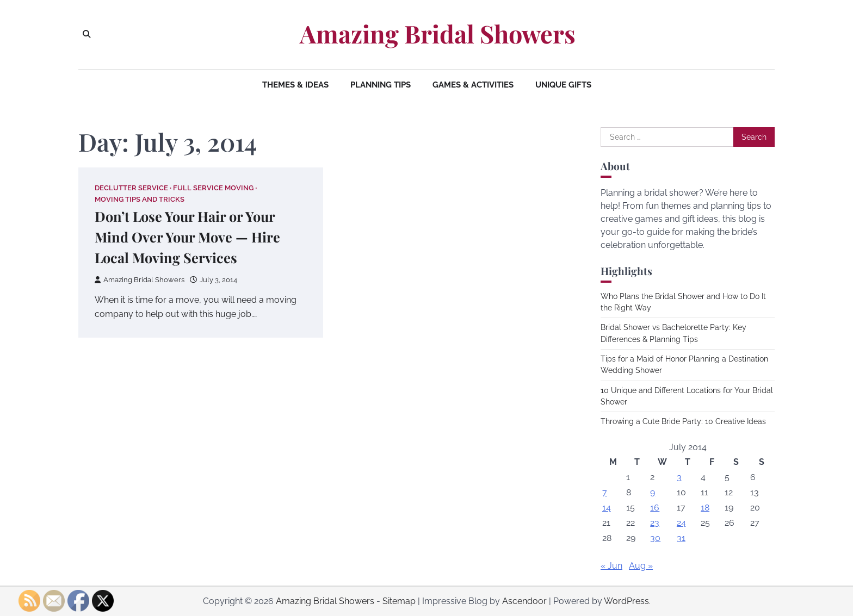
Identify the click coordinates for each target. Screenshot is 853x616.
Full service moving (213, 188)
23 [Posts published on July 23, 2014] (655, 523)
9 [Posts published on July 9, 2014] (653, 492)
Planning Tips (381, 85)
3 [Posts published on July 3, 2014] (679, 477)
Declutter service (131, 188)
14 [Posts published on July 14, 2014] (607, 508)
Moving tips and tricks (140, 199)
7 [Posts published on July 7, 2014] (605, 492)
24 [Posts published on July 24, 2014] (681, 523)
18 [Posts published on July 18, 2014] (705, 508)
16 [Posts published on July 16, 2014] (655, 508)
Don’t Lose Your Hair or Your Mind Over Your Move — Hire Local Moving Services (187, 237)
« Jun (611, 566)
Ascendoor (524, 601)
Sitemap (399, 601)
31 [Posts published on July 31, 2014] (681, 538)
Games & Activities (473, 85)
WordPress (626, 601)
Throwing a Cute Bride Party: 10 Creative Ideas (683, 421)
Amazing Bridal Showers (438, 34)
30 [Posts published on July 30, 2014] (655, 538)
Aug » (641, 566)
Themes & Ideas (295, 85)
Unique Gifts (563, 85)
